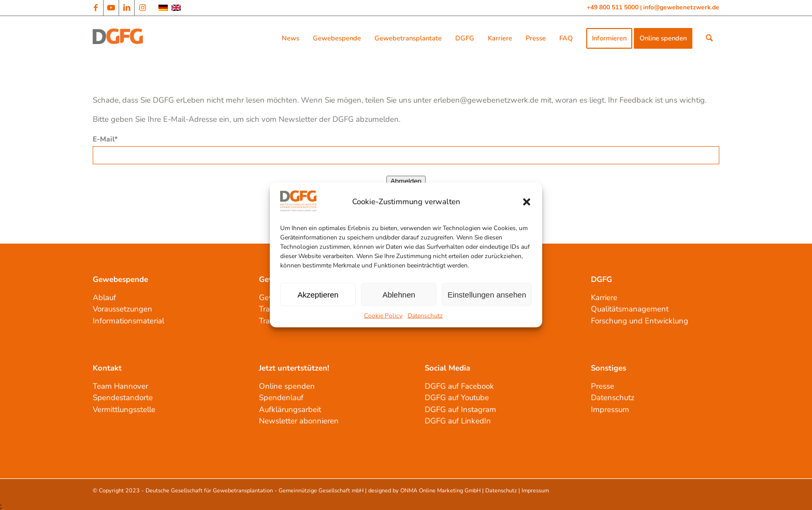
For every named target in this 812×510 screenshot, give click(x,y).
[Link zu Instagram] (142, 8)
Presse (603, 386)
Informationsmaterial (128, 321)
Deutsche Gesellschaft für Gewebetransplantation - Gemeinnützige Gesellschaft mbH (255, 491)
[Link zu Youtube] (111, 8)
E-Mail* (105, 139)
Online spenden (287, 386)
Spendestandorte (123, 398)
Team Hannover (120, 386)
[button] (527, 202)
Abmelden (406, 181)
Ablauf (104, 297)
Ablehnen (398, 294)
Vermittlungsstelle (124, 409)
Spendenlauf (281, 398)
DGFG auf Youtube (457, 398)
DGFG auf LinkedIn (458, 421)
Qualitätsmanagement (630, 309)
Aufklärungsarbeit (290, 409)
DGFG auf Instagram (460, 409)
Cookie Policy (383, 316)
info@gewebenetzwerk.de (681, 7)
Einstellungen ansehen (487, 294)
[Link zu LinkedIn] (127, 8)
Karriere (604, 297)
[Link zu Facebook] (96, 8)
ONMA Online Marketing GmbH (440, 491)
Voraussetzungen (122, 309)
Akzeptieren (318, 294)
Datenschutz (425, 316)
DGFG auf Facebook (459, 386)
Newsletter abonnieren (299, 421)
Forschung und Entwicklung (640, 321)
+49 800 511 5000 (613, 7)
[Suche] (709, 38)
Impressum (610, 409)
